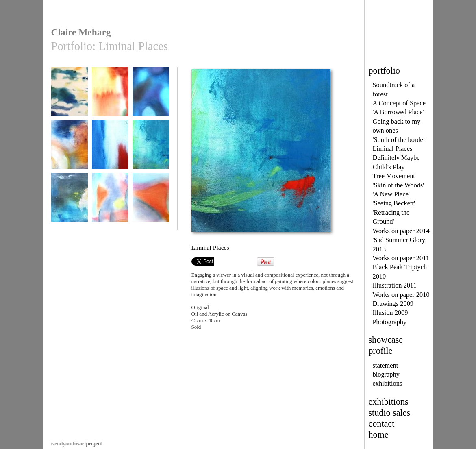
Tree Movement (394, 176)
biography (386, 374)
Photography (390, 322)
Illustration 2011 (395, 285)
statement (386, 365)
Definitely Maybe (396, 158)
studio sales (390, 413)
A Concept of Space (399, 103)
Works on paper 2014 (401, 231)
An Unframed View (110, 204)
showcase (386, 340)
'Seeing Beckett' (394, 203)
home (379, 435)
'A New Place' (391, 194)
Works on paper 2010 (401, 295)
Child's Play (389, 167)
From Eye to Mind (110, 95)
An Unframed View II (151, 204)
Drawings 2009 (393, 304)
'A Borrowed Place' (398, 112)
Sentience (70, 95)
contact (382, 424)
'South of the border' (400, 140)
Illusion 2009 (390, 313)
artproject (77, 444)
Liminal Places (393, 149)
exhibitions (388, 383)
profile (381, 351)
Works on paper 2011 (401, 258)
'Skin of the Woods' (399, 185)
